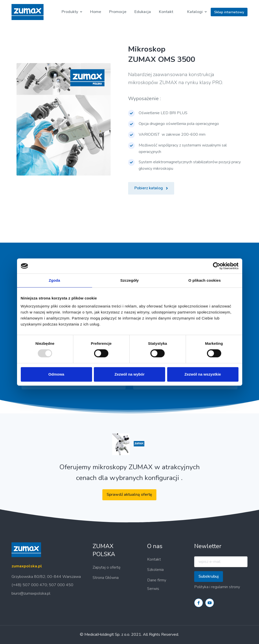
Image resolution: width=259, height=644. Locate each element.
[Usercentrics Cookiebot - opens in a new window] (217, 266)
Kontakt (166, 12)
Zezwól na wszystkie (203, 374)
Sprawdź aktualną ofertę (129, 495)
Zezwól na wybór (129, 374)
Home (96, 12)
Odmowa (56, 374)
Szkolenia (155, 570)
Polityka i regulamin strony (217, 587)
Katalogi (195, 12)
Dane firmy (157, 580)
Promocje (118, 12)
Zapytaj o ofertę (107, 567)
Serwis (153, 589)
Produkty (70, 12)
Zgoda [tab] (55, 280)
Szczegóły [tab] (129, 280)
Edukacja (143, 12)
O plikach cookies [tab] (205, 280)
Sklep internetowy (229, 12)
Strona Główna (106, 578)
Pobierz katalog (151, 188)
